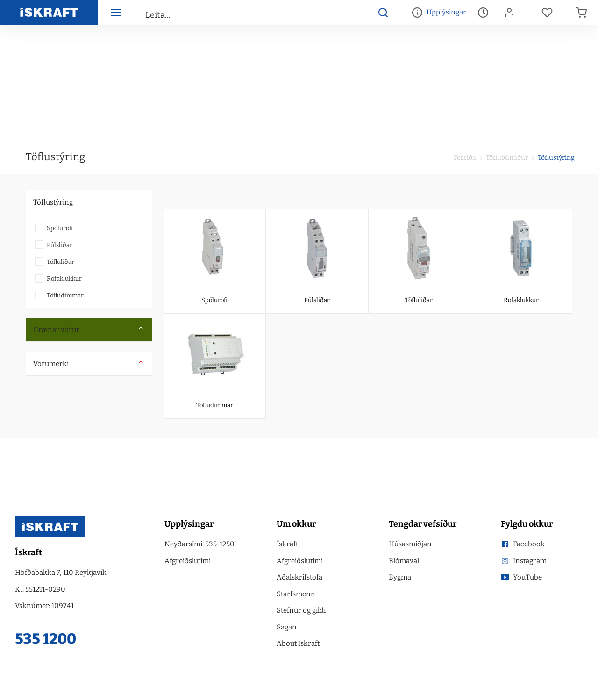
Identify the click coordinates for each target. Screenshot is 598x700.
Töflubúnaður (506, 158)
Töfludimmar (65, 295)
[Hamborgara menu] (116, 12)
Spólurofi (60, 228)
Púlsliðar (60, 245)
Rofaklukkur (64, 279)
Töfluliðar (61, 262)
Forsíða (465, 158)
